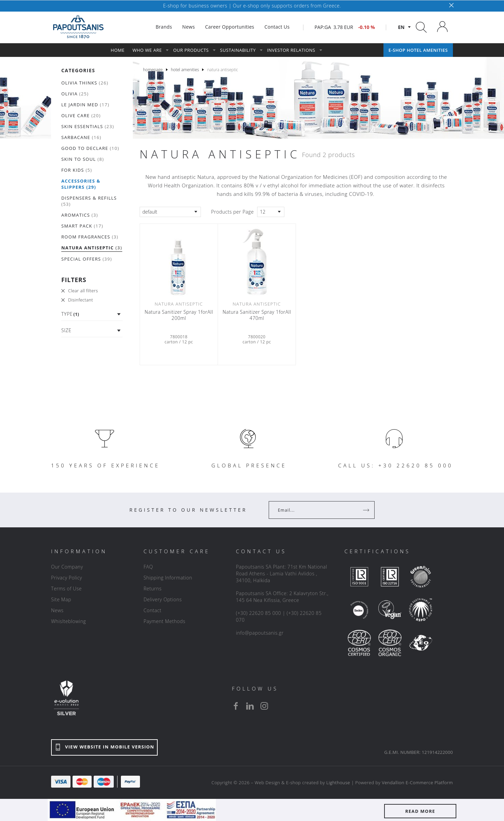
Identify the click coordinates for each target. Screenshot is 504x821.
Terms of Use (66, 588)
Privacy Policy (67, 578)
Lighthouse (338, 783)
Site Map (61, 599)
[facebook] (236, 706)
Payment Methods (164, 621)
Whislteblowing (68, 621)
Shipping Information (168, 578)
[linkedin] (250, 706)
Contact (152, 610)
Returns (152, 588)
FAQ (148, 567)
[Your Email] (317, 510)
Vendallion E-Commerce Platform (417, 783)
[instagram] (264, 706)
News (57, 610)
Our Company (67, 567)
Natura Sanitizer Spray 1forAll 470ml (257, 315)
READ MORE (420, 811)
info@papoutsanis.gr (260, 633)
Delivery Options (162, 599)
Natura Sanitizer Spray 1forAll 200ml (179, 315)
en (401, 27)
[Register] (367, 510)
